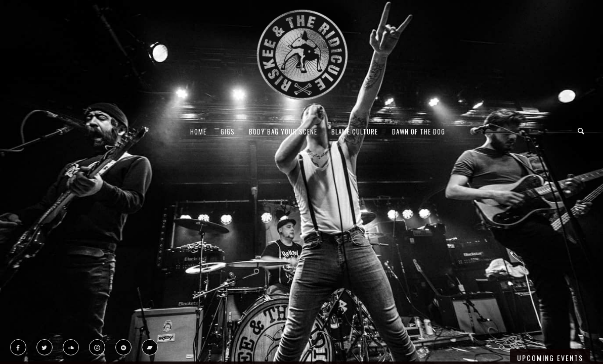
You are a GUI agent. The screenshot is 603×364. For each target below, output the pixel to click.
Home (198, 131)
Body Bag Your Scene (283, 131)
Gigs (228, 131)
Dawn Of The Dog (419, 131)
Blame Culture (355, 131)
